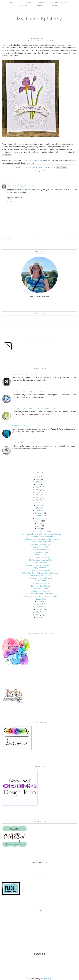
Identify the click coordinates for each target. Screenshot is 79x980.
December (40, 510)
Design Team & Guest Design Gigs (54, 3)
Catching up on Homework (41, 542)
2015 (38, 505)
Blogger (44, 863)
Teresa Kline (12, 186)
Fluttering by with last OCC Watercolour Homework (41, 539)
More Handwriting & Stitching (41, 594)
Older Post (7, 239)
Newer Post (72, 239)
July (39, 524)
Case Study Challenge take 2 (41, 544)
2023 (38, 484)
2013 (38, 612)
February (39, 607)
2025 (38, 479)
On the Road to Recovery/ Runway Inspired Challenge (41, 534)
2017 (38, 500)
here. (44, 147)
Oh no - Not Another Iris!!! (41, 550)
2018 (38, 498)
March (39, 604)
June (39, 526)
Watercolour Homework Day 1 (41, 578)
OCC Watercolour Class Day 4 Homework (41, 565)
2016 (38, 503)
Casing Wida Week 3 (41, 547)
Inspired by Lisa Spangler (41, 591)
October (39, 516)
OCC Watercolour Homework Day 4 (41, 560)
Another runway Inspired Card (41, 557)
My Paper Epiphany (40, 19)
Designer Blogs (46, 979)
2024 (38, 482)
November (39, 513)
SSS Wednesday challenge (32, 160)
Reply (10, 201)
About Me (27, 3)
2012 (38, 615)
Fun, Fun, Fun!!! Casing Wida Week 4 (41, 536)
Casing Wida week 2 (41, 563)
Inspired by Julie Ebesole (41, 586)
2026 (38, 477)
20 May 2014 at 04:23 (26, 186)
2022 (38, 487)
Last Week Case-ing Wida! (41, 531)
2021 (38, 490)
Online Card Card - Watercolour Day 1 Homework (41, 573)
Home (12, 3)
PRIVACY (41, 5)
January (39, 609)
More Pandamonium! (41, 589)
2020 (38, 492)
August (39, 521)
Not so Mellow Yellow (41, 583)
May (39, 529)
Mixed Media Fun (20, 426)
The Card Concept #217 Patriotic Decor (30, 391)
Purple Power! (41, 581)
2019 (38, 495)
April (39, 602)
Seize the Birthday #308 (23, 443)
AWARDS (56, 5)
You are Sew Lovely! (41, 552)
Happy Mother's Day (41, 568)
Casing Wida (41, 599)
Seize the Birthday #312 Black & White (30, 374)
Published (25, 5)
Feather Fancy (41, 555)
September (39, 518)
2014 (38, 508)
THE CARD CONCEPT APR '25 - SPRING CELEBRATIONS (34, 408)
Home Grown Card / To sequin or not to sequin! (41, 596)
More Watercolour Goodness (41, 576)
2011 (38, 617)
